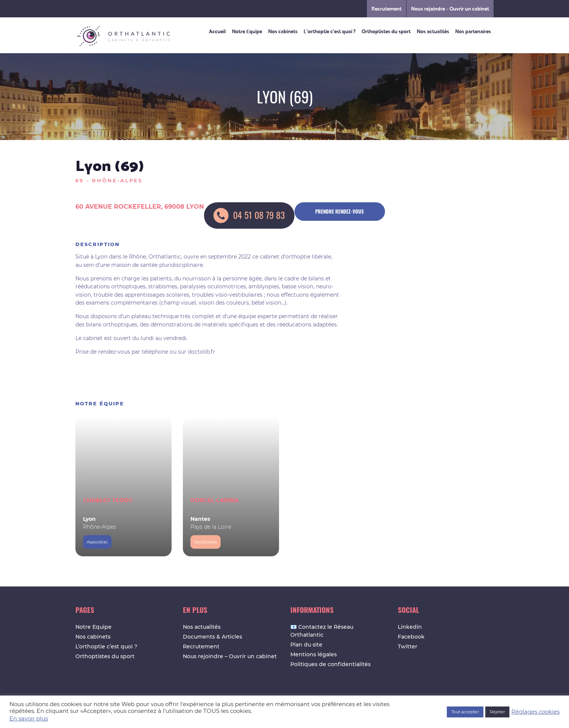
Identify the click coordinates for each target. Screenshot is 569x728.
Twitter (408, 646)
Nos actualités (433, 31)
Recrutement (386, 8)
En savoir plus (29, 719)
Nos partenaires (473, 31)
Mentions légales (314, 654)
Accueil (217, 31)
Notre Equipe (247, 31)
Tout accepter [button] (465, 712)
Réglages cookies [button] (535, 712)
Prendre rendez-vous (340, 211)
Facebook (411, 637)
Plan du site (306, 645)
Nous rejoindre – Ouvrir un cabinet (450, 8)
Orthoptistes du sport (386, 31)
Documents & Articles (212, 637)
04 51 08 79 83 (249, 215)
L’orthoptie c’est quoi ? (330, 31)
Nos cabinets (283, 31)
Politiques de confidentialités (331, 664)
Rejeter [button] (497, 712)
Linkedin (410, 627)
